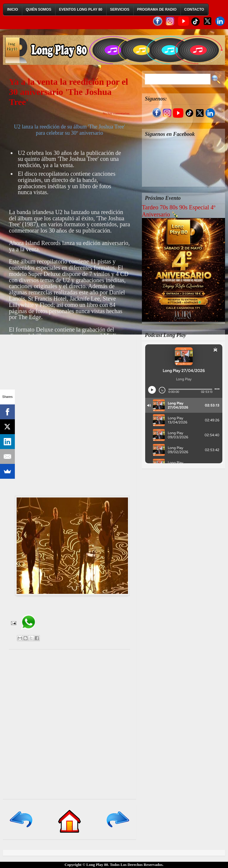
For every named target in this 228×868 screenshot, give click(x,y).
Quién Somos (39, 10)
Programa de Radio (157, 10)
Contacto (194, 10)
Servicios (120, 10)
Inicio (13, 10)
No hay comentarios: (116, 113)
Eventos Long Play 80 (81, 10)
